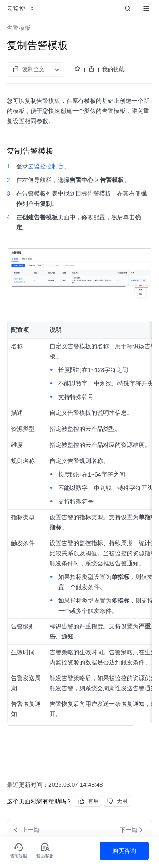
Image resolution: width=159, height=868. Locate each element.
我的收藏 (113, 69)
